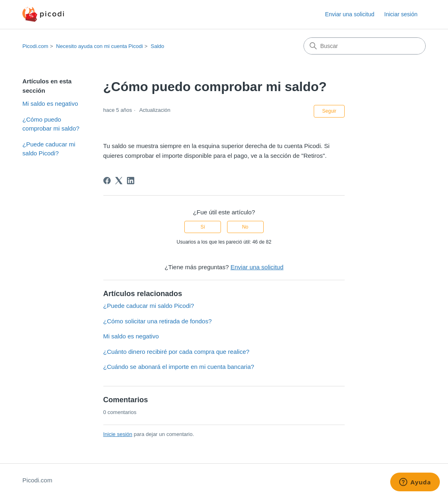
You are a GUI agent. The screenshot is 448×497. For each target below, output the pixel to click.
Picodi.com (35, 46)
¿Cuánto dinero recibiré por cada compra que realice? (176, 352)
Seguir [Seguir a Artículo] (329, 111)
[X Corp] (119, 181)
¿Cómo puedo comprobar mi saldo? (51, 124)
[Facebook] (107, 181)
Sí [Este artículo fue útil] (203, 227)
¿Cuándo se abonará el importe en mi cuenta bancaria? (179, 367)
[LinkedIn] (131, 181)
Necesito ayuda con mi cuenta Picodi (99, 46)
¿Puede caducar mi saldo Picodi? (49, 149)
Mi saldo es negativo (50, 104)
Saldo (157, 46)
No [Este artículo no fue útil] (245, 227)
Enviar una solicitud (350, 14)
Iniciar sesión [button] (401, 14)
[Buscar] (365, 46)
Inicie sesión (118, 434)
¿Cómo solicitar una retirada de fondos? (158, 321)
